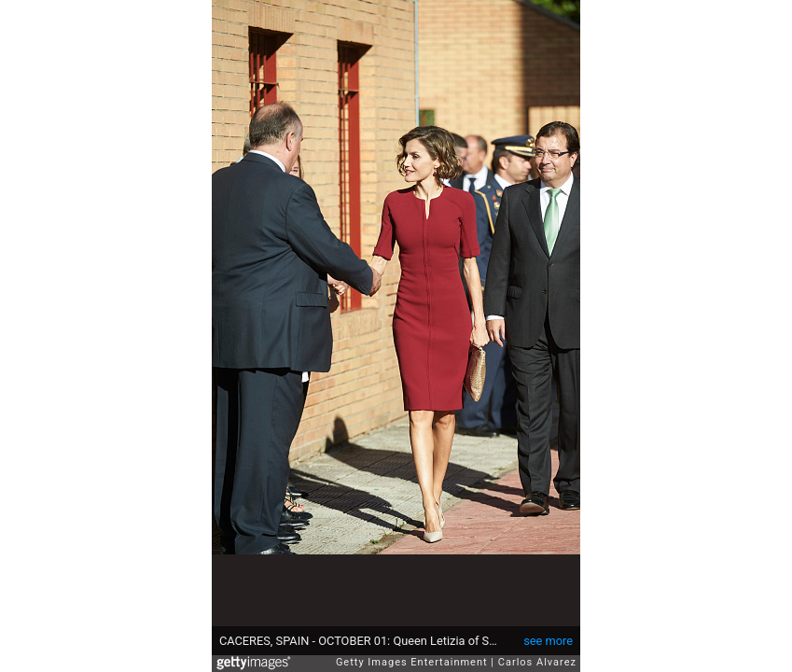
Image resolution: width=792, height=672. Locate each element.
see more (548, 641)
